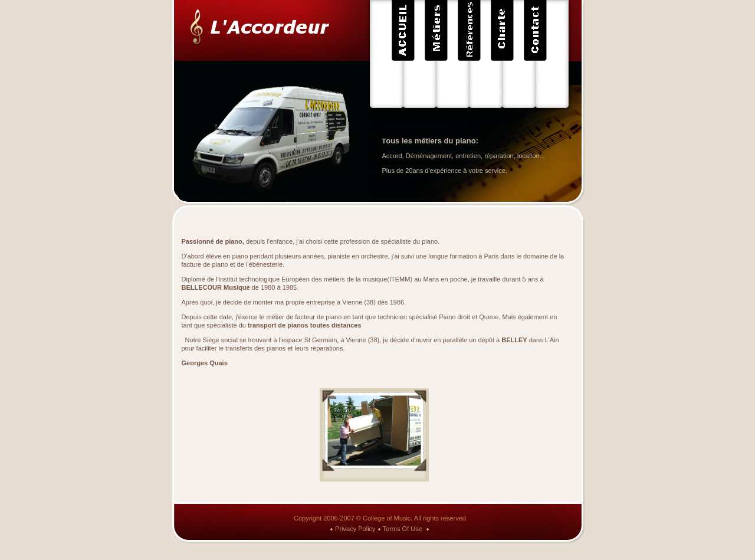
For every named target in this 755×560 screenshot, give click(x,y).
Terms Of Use (403, 529)
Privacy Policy (355, 529)
